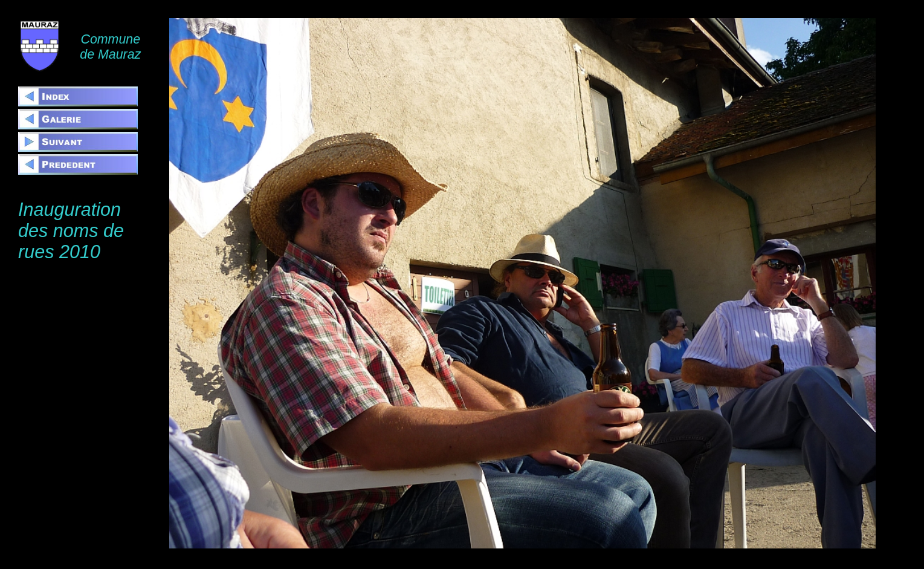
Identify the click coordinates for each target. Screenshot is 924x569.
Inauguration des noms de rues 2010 (71, 230)
